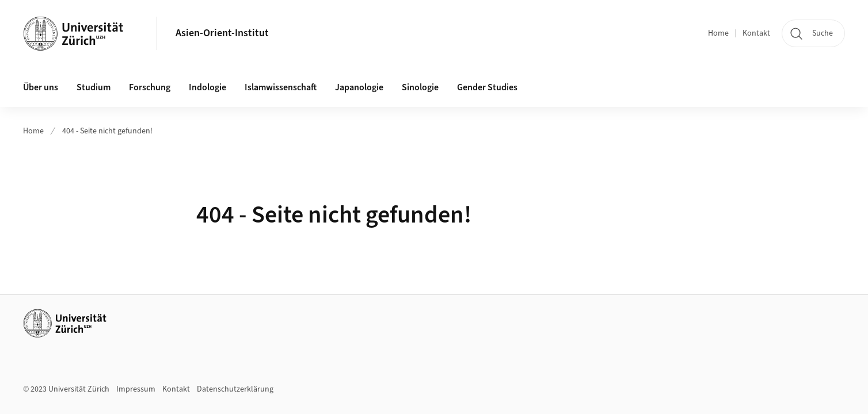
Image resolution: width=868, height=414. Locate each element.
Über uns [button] (41, 87)
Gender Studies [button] (487, 87)
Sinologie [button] (420, 87)
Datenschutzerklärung (235, 389)
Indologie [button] (208, 87)
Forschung (150, 87)
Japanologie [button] (359, 87)
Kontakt (756, 33)
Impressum (136, 389)
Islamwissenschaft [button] (281, 87)
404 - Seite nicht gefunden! (107, 131)
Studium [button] (94, 87)
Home (718, 33)
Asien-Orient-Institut (222, 33)
